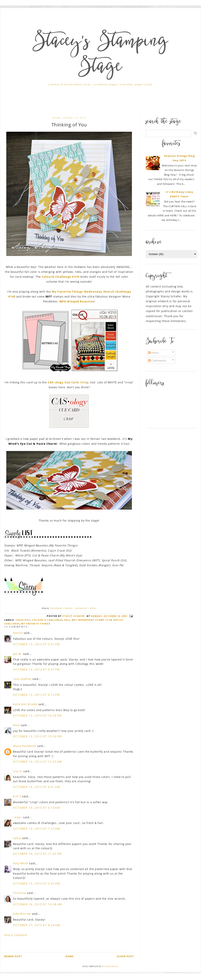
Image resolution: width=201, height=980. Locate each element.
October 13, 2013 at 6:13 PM (36, 695)
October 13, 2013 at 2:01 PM (36, 644)
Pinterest (81, 608)
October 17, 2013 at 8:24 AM (37, 925)
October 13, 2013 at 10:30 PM (37, 736)
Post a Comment (16, 935)
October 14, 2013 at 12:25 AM (37, 762)
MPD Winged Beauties (77, 301)
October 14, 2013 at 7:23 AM (37, 829)
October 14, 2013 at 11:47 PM (37, 854)
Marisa (18, 633)
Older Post (125, 956)
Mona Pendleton (25, 746)
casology (23, 620)
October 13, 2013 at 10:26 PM (37, 715)
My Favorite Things (36, 624)
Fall (67, 620)
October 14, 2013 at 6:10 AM (37, 808)
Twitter (69, 608)
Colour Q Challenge (47, 620)
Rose (16, 725)
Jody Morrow (22, 914)
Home (69, 956)
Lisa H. (18, 771)
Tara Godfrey (22, 679)
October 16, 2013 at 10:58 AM (37, 904)
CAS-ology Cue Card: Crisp (68, 382)
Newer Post (13, 956)
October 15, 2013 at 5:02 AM (37, 883)
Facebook (56, 608)
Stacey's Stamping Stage (100, 55)
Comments (157, 361)
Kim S (17, 796)
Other (93, 608)
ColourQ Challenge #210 (61, 277)
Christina (19, 893)
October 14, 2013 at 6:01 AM (37, 787)
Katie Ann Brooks (25, 704)
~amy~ (18, 817)
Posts (154, 353)
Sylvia (17, 838)
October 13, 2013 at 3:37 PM (36, 669)
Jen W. (17, 654)
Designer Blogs (110, 966)
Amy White (21, 863)
